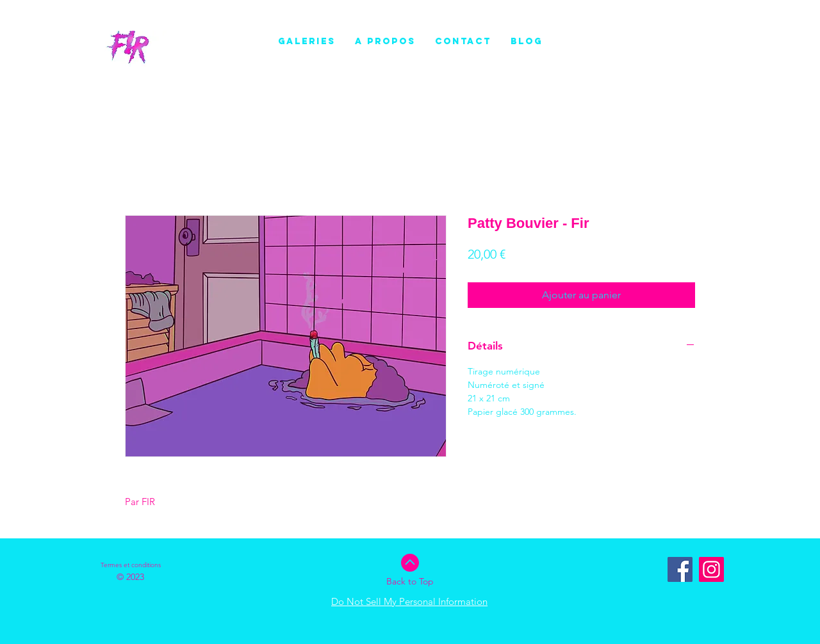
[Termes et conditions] (131, 565)
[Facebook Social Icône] (680, 569)
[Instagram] (711, 569)
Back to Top (410, 581)
